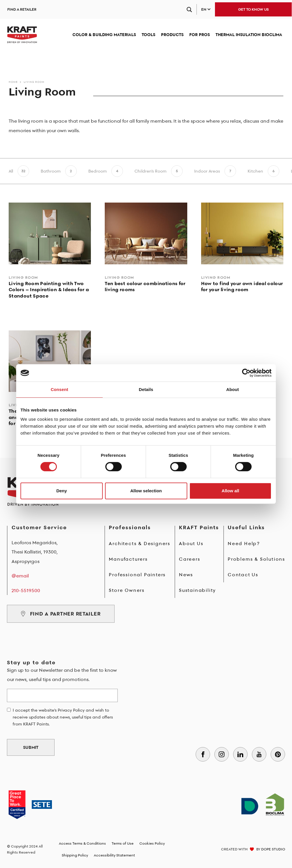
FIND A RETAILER (22, 9)
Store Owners (127, 590)
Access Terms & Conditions (82, 843)
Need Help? (244, 543)
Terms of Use (123, 843)
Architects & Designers (140, 543)
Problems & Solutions (256, 559)
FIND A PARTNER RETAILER (61, 614)
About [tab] (233, 389)
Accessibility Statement (114, 855)
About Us (191, 543)
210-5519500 (26, 590)
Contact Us (243, 575)
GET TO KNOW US (253, 9)
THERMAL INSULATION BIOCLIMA (249, 35)
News (186, 575)
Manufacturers (128, 559)
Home (13, 82)
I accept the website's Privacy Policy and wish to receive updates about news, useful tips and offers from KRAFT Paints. (63, 717)
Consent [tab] (60, 389)
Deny (62, 491)
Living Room (34, 82)
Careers (190, 559)
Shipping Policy (75, 855)
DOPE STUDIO (273, 849)
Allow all (230, 491)
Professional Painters (137, 575)
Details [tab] (146, 389)
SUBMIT (31, 747)
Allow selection (146, 491)
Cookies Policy (152, 843)
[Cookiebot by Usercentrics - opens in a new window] (246, 373)
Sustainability (197, 590)
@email (20, 576)
